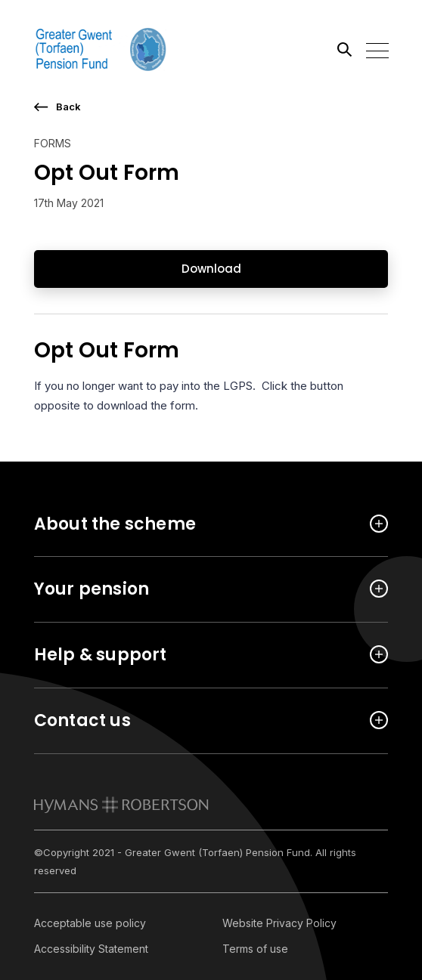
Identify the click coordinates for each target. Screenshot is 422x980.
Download (211, 269)
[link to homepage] (121, 805)
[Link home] (102, 49)
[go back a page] (211, 107)
